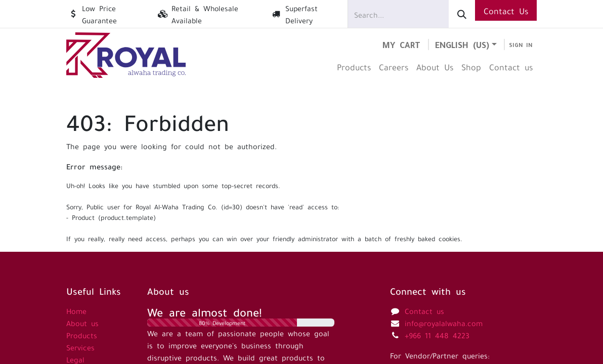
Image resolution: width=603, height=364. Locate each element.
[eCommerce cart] (401, 44)
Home (76, 310)
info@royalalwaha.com (444, 323)
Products (82, 335)
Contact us (424, 310)
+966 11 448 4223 (437, 335)
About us (82, 323)
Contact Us (506, 10)
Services (80, 347)
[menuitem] (354, 66)
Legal (75, 359)
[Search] (462, 14)
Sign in (521, 44)
